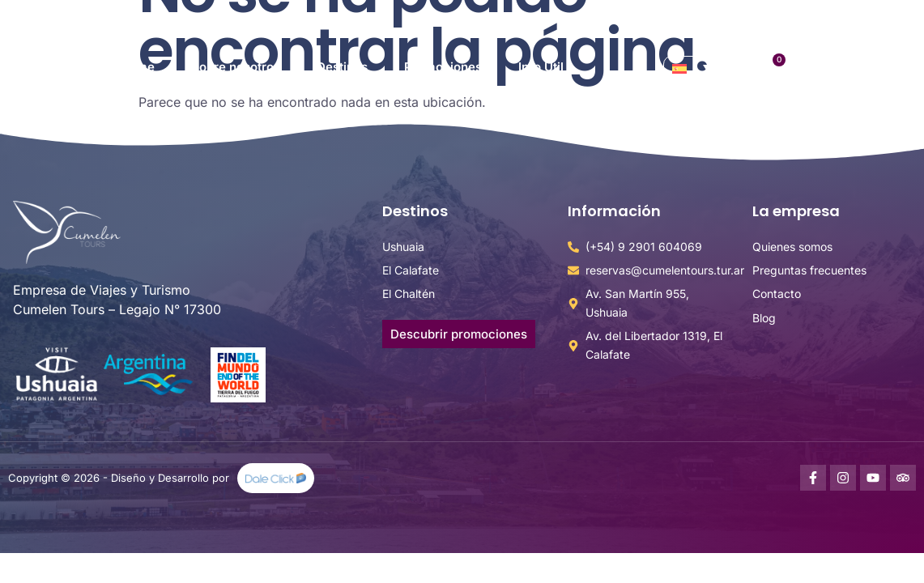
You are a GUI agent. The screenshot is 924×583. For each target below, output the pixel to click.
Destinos (342, 67)
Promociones (443, 67)
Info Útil (541, 67)
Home (137, 67)
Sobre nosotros (236, 67)
